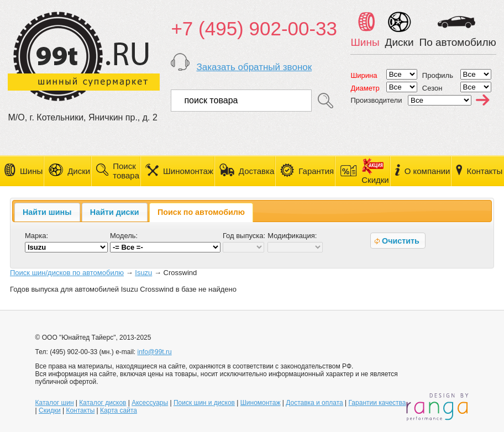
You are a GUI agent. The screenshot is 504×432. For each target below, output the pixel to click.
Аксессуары (150, 403)
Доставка (256, 171)
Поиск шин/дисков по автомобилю (67, 273)
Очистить (396, 241)
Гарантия (316, 171)
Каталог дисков (103, 403)
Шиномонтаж (188, 171)
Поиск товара (126, 171)
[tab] (47, 212)
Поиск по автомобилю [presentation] (201, 212)
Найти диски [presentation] (115, 212)
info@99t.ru (154, 352)
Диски (79, 171)
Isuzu (143, 273)
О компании (427, 171)
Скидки (50, 410)
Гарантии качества (377, 403)
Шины (31, 171)
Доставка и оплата (314, 403)
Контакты (484, 171)
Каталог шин (55, 403)
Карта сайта (119, 410)
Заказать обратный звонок (254, 67)
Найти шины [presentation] (47, 212)
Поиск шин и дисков (204, 403)
